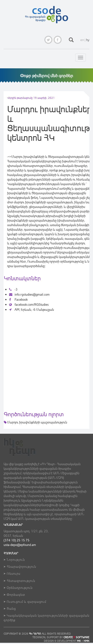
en (82, 40)
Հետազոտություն (21, 581)
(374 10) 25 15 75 (17, 540)
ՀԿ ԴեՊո (35, 634)
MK (79, 641)
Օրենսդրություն (20, 588)
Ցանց (11, 608)
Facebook (18, 299)
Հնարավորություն (21, 566)
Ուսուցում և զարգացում (26, 601)
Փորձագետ (16, 594)
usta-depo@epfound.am (20, 545)
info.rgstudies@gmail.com (29, 294)
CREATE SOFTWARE (76, 637)
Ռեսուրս (14, 573)
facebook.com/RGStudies (29, 304)
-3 (13, 289)
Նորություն (16, 559)
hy (88, 40)
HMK (87, 641)
